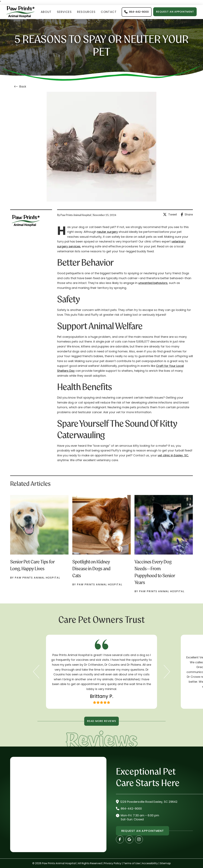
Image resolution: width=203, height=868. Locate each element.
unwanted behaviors (153, 283)
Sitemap (165, 863)
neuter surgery (107, 232)
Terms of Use (132, 863)
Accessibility (150, 863)
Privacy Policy (113, 863)
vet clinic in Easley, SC (173, 455)
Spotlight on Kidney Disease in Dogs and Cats (91, 568)
